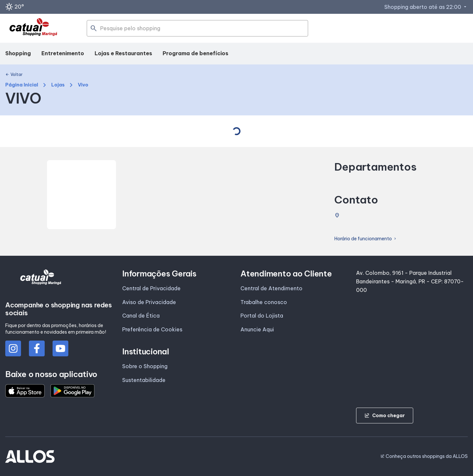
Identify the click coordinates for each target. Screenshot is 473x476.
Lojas (58, 85)
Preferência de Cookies (152, 329)
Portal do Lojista (262, 316)
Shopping (18, 53)
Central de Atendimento (271, 288)
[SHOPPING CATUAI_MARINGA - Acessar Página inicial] (33, 28)
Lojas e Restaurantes (123, 53)
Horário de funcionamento (366, 239)
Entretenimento (63, 53)
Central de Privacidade (151, 288)
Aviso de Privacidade (149, 302)
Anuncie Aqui (257, 329)
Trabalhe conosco (264, 302)
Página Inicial (22, 85)
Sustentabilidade (144, 380)
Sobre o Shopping (145, 366)
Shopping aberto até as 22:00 (426, 7)
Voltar (14, 75)
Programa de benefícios (195, 53)
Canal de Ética (141, 316)
